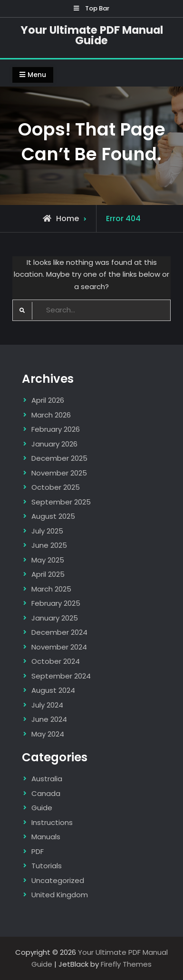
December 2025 (59, 458)
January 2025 (55, 618)
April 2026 (48, 400)
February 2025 (56, 603)
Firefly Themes (126, 964)
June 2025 (49, 545)
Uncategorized (58, 880)
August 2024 (53, 690)
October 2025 (56, 487)
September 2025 (61, 502)
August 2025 (53, 516)
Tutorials (47, 866)
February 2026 (56, 429)
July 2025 (47, 531)
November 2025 (59, 473)
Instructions (52, 822)
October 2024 (56, 661)
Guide (42, 808)
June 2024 (49, 719)
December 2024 (59, 632)
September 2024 (61, 676)
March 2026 (51, 415)
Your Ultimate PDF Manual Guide (92, 35)
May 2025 (48, 560)
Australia (47, 779)
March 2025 (51, 589)
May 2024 (48, 734)
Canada (46, 793)
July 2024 (47, 705)
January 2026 (54, 444)
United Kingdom (60, 895)
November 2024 (59, 647)
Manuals (46, 837)
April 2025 (48, 574)
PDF (38, 851)
